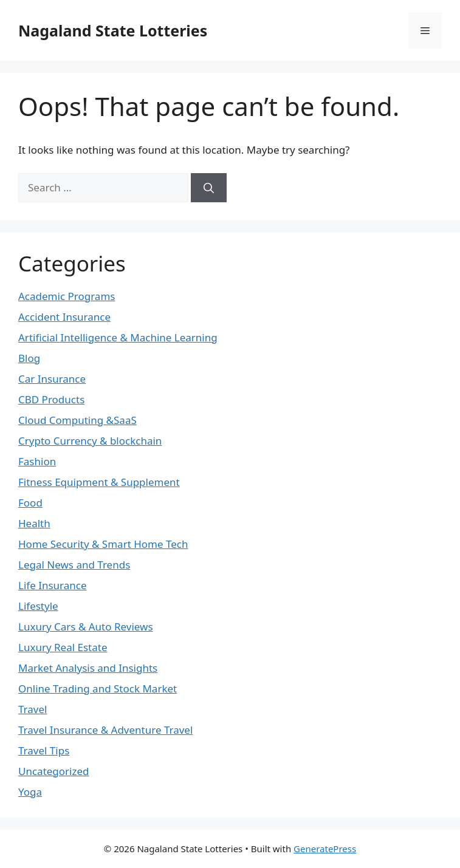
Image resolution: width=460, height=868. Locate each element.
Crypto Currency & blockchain (90, 441)
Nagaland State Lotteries (113, 30)
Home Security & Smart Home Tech (103, 544)
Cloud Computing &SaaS (77, 420)
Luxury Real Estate (63, 647)
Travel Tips (44, 750)
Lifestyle (38, 606)
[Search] (209, 188)
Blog (29, 358)
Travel (33, 709)
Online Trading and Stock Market (98, 689)
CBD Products (51, 399)
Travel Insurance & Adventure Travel (105, 730)
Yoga (30, 792)
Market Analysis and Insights (88, 668)
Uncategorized (54, 771)
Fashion (37, 461)
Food (30, 503)
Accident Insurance (64, 317)
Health (34, 523)
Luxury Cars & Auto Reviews (86, 627)
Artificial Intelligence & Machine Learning (118, 337)
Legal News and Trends (74, 565)
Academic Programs (67, 296)
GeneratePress (325, 849)
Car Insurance (52, 379)
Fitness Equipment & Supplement (99, 482)
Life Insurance (53, 585)
